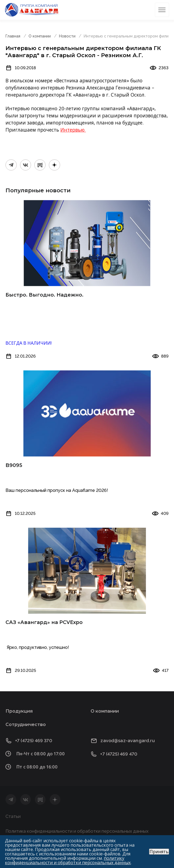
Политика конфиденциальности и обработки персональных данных (77, 831)
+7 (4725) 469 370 (34, 741)
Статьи (13, 816)
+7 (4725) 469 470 (119, 754)
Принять (159, 852)
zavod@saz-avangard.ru (127, 741)
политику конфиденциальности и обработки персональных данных (68, 860)
